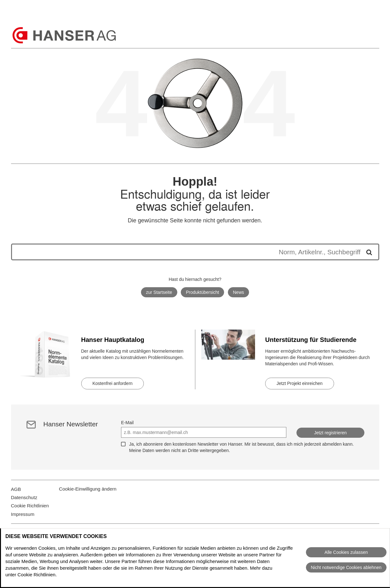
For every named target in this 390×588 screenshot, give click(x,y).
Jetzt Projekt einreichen (300, 383)
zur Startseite (159, 292)
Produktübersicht (202, 292)
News (238, 292)
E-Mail (127, 423)
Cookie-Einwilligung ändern (88, 493)
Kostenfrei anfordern (113, 383)
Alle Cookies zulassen (346, 552)
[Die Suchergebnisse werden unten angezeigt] (189, 252)
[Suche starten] (367, 252)
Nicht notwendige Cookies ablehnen (346, 567)
